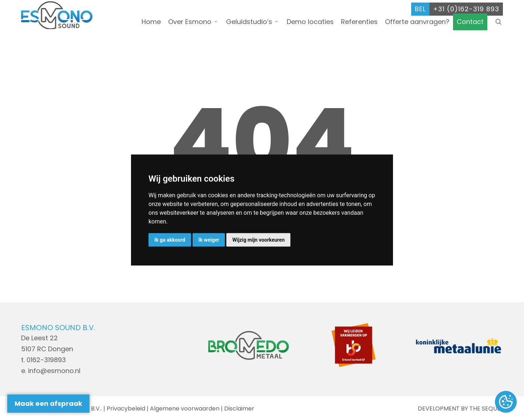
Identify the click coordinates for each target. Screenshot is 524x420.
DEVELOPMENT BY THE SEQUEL (460, 409)
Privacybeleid (126, 409)
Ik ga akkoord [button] (170, 240)
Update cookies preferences (506, 402)
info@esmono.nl (54, 371)
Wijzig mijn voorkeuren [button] (258, 240)
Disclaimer (239, 409)
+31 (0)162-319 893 (466, 6)
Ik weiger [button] (209, 240)
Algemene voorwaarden (185, 409)
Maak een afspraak (48, 403)
